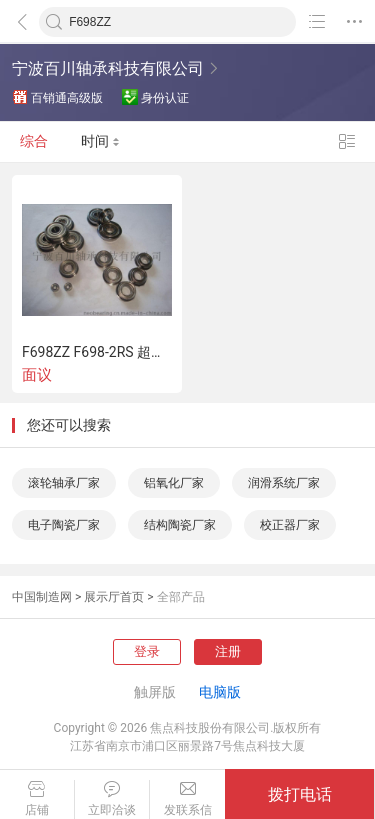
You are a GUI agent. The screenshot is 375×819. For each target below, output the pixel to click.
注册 (228, 651)
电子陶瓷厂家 (64, 525)
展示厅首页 (114, 597)
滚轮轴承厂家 (64, 483)
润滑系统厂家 (284, 483)
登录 (147, 651)
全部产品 (181, 597)
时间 (100, 142)
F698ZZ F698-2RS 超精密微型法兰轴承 (97, 352)
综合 (34, 142)
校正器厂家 (290, 525)
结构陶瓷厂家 (180, 525)
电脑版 (220, 692)
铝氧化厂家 (174, 483)
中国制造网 (42, 597)
